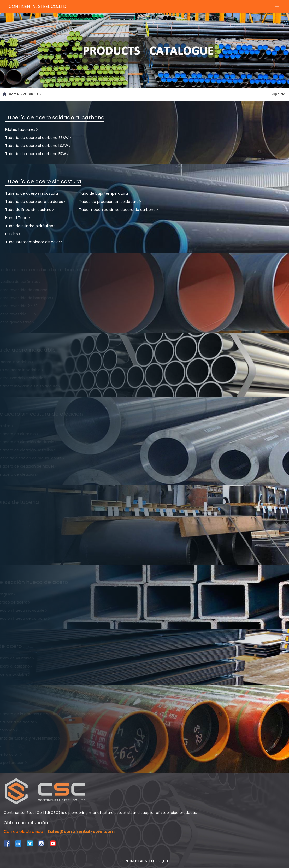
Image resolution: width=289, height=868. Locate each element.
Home (14, 94)
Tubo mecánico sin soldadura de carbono (119, 210)
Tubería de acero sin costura (33, 193)
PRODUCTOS (31, 94)
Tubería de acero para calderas (36, 202)
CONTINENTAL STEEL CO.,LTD (37, 6)
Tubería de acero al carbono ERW (37, 154)
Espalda (278, 94)
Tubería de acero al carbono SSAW (39, 138)
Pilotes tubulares (22, 129)
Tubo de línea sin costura (30, 210)
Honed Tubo (18, 218)
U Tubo (13, 234)
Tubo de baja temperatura (105, 193)
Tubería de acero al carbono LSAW (38, 146)
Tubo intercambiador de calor (34, 242)
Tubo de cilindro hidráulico (31, 226)
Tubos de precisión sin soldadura (110, 202)
